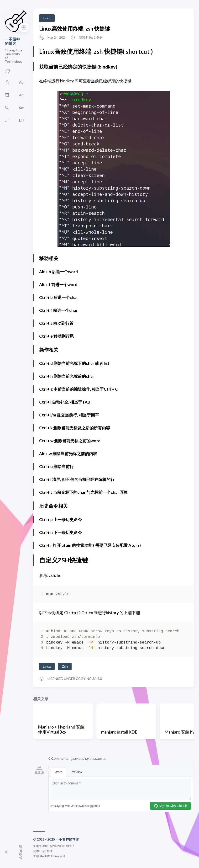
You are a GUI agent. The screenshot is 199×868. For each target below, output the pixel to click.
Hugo (43, 851)
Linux (47, 18)
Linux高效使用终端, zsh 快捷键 (75, 29)
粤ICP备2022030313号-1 (58, 846)
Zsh (65, 666)
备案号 (37, 846)
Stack (43, 856)
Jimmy (55, 856)
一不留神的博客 (12, 41)
